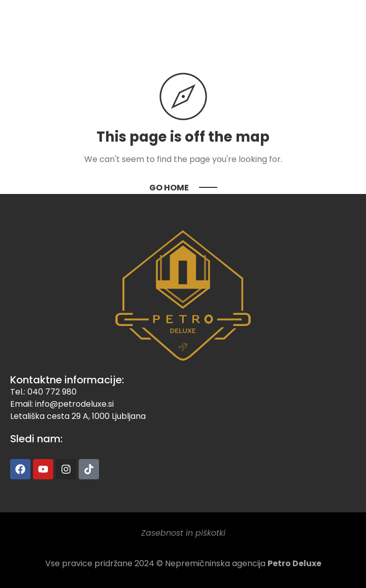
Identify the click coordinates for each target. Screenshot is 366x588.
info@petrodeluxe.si (74, 404)
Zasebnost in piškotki (183, 533)
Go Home (169, 188)
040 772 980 (52, 392)
